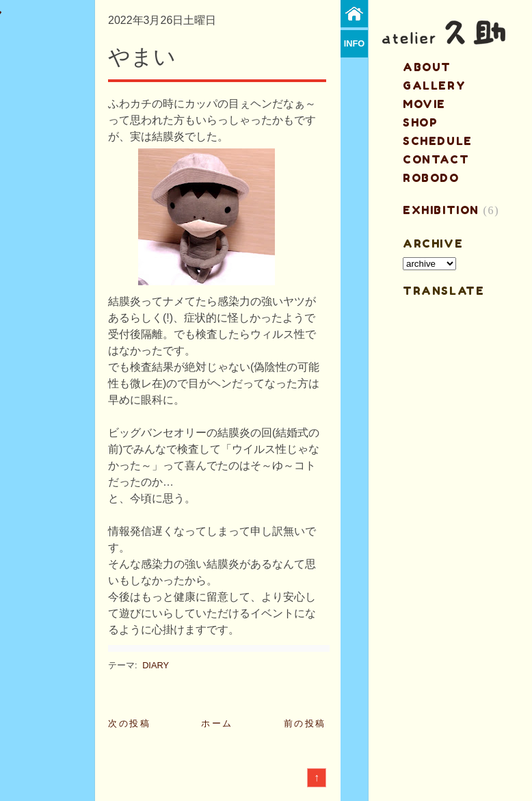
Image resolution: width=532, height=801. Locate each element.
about (427, 67)
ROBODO (431, 178)
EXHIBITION (441, 210)
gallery (434, 86)
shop (420, 122)
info (355, 43)
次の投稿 (129, 723)
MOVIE (424, 104)
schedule (438, 141)
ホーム (217, 723)
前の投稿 (305, 723)
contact (436, 159)
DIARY (156, 665)
